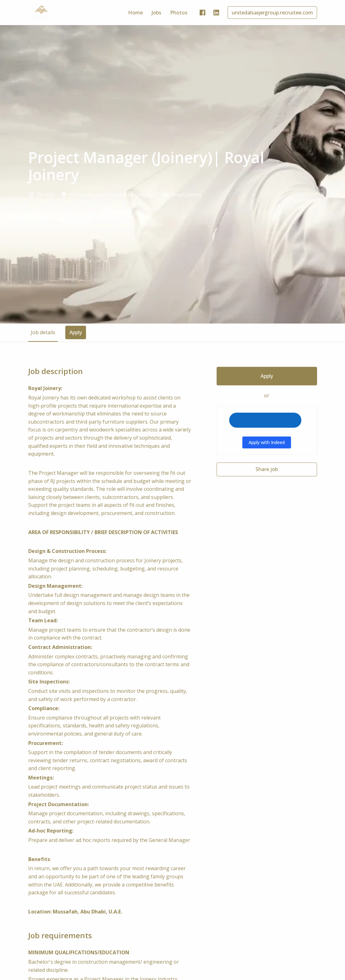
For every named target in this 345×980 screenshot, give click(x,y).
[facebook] (202, 13)
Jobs (156, 13)
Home (135, 13)
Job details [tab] (43, 332)
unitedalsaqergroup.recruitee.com (272, 13)
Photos (179, 13)
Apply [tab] (76, 332)
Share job (267, 469)
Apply (267, 376)
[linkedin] (216, 13)
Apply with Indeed (267, 442)
